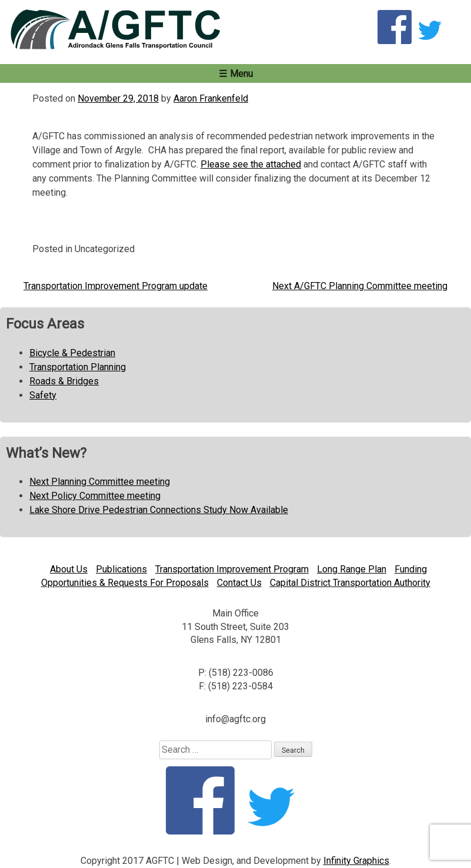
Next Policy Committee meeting (95, 496)
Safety (43, 395)
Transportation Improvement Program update (116, 286)
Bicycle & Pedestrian (72, 353)
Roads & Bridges (64, 381)
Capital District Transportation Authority (350, 583)
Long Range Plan (352, 569)
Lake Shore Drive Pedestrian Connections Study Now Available (159, 510)
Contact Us (239, 583)
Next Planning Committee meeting (100, 482)
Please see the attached (251, 164)
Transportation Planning (78, 367)
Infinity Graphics (356, 861)
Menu (241, 74)
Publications (121, 569)
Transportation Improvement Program (232, 569)
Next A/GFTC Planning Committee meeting (360, 286)
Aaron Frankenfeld (211, 98)
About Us (69, 569)
